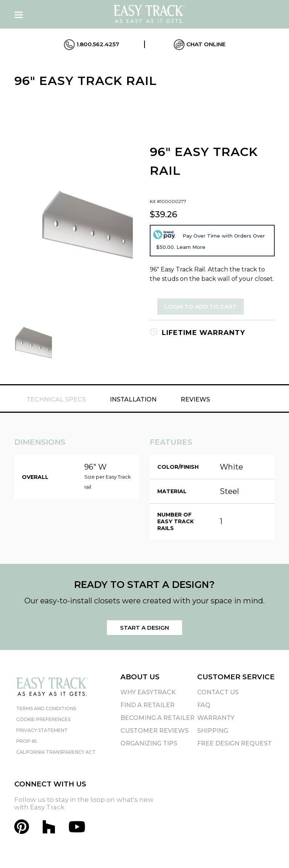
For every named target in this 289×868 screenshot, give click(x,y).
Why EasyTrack (148, 692)
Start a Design (144, 628)
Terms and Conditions (46, 708)
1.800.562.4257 (91, 45)
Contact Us (218, 692)
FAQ (204, 705)
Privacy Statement (42, 730)
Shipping (213, 731)
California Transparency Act (56, 752)
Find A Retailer (148, 705)
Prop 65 (27, 741)
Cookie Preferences (43, 719)
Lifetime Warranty (197, 333)
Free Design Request (234, 743)
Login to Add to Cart (201, 307)
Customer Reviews (154, 731)
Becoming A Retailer (157, 718)
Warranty (216, 718)
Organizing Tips (149, 743)
